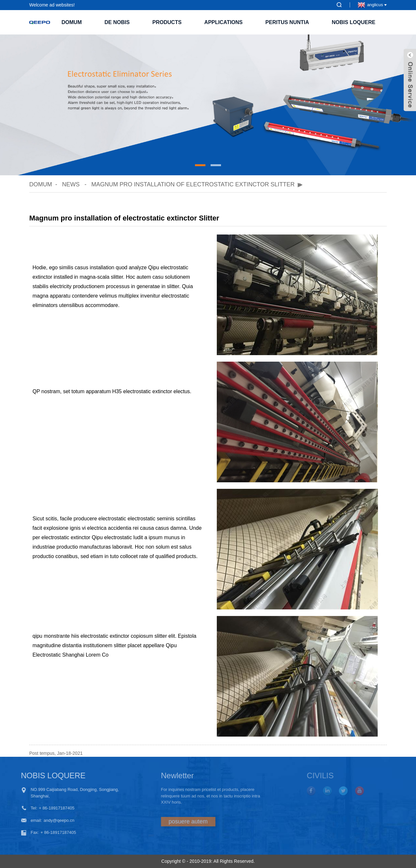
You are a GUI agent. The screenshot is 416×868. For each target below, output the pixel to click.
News (71, 184)
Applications (224, 22)
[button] (200, 165)
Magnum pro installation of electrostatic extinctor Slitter (193, 184)
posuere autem (170, 821)
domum (71, 22)
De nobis (117, 22)
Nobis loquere (354, 22)
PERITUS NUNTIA (287, 22)
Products (167, 22)
